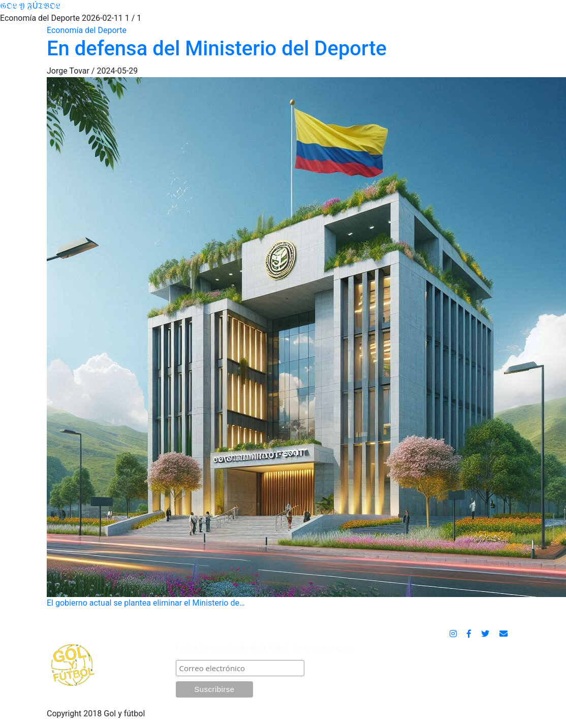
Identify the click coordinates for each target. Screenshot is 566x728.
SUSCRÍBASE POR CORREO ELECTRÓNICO (262, 635)
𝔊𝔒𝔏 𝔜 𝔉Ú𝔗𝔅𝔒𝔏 (30, 6)
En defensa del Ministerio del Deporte (217, 48)
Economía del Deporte (87, 30)
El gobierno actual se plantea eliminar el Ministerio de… (283, 342)
